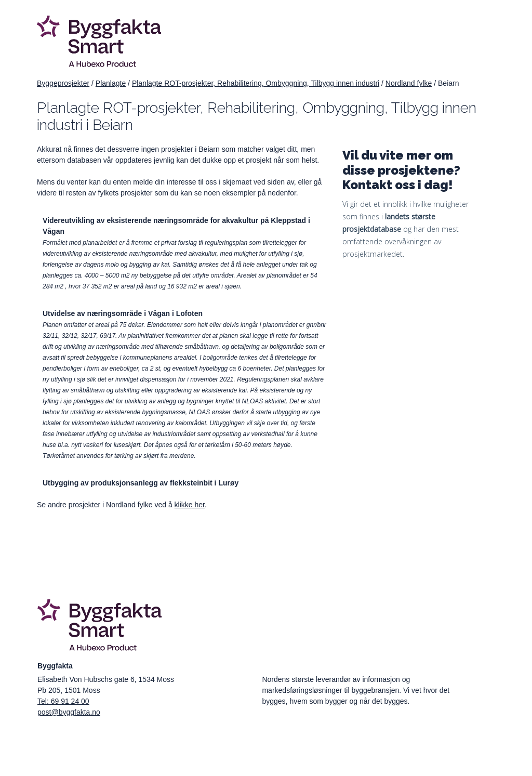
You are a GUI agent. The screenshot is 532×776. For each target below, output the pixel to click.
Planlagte (111, 83)
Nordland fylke (409, 83)
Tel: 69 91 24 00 (63, 701)
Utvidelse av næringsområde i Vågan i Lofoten (123, 313)
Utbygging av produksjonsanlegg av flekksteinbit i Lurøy (141, 483)
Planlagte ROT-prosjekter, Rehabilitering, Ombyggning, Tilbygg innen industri (256, 83)
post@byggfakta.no (69, 712)
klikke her (190, 505)
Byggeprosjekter (63, 83)
